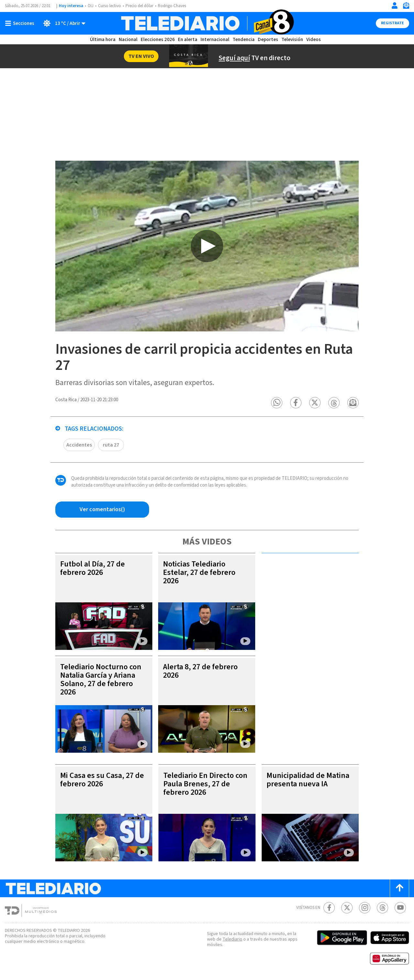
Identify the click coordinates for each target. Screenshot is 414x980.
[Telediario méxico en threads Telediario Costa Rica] (382, 908)
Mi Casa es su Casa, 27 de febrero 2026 (102, 780)
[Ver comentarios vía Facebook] (102, 510)
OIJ (91, 6)
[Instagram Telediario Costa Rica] (365, 908)
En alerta (188, 40)
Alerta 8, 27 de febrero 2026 (200, 671)
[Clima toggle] (62, 23)
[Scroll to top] (399, 888)
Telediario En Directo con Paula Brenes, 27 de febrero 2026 (205, 784)
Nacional (128, 40)
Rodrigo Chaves (172, 6)
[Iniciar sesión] (395, 5)
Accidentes (79, 445)
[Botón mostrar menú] (21, 23)
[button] (277, 403)
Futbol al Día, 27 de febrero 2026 (93, 568)
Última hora (103, 40)
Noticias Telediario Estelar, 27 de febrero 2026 (199, 572)
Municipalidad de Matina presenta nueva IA (308, 780)
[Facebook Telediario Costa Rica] (329, 908)
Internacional (215, 40)
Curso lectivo (109, 6)
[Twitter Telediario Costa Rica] (347, 908)
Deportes (268, 40)
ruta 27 (111, 445)
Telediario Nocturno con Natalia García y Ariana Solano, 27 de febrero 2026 (101, 679)
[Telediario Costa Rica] (207, 23)
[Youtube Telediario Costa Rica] (400, 908)
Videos (314, 40)
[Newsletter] (406, 7)
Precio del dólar (139, 6)
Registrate (392, 23)
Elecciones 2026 (158, 40)
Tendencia (244, 40)
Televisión (292, 40)
